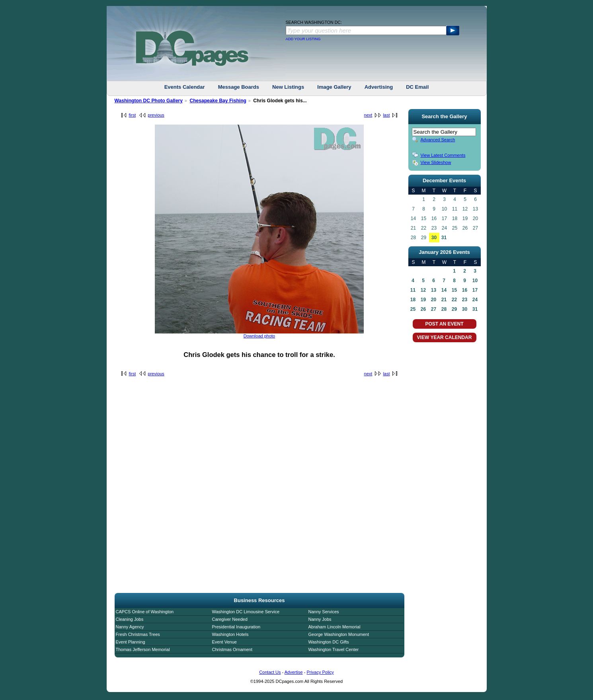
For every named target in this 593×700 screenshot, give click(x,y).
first (133, 115)
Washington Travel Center (334, 649)
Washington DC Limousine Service (246, 612)
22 (454, 300)
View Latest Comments (443, 155)
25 (413, 309)
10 (475, 281)
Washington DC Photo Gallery (149, 101)
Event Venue (224, 642)
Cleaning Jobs (130, 619)
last (386, 115)
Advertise (294, 672)
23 (465, 300)
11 (413, 290)
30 (434, 238)
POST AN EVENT (444, 324)
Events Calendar (185, 87)
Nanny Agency (130, 627)
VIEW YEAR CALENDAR (445, 337)
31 (444, 238)
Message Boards (239, 87)
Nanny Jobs (320, 619)
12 (423, 290)
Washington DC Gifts (329, 642)
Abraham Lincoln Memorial (335, 627)
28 (444, 309)
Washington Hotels (230, 634)
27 (434, 309)
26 (423, 309)
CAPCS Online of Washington (145, 612)
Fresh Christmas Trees (138, 634)
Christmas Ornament (232, 649)
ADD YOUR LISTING (303, 39)
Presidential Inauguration (236, 627)
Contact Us (270, 672)
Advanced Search (438, 140)
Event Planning (131, 642)
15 (454, 290)
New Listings (288, 87)
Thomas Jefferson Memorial (143, 649)
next (368, 115)
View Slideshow (436, 162)
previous (156, 115)
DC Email (417, 87)
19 (423, 300)
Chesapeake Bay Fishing (218, 101)
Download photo (259, 336)
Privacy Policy (320, 672)
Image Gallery (334, 87)
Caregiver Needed (230, 619)
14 (444, 290)
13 (434, 290)
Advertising (379, 87)
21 (444, 300)
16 (465, 290)
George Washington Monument (339, 634)
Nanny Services (324, 612)
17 (475, 290)
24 (475, 300)
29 (454, 309)
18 (413, 300)
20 (434, 300)
